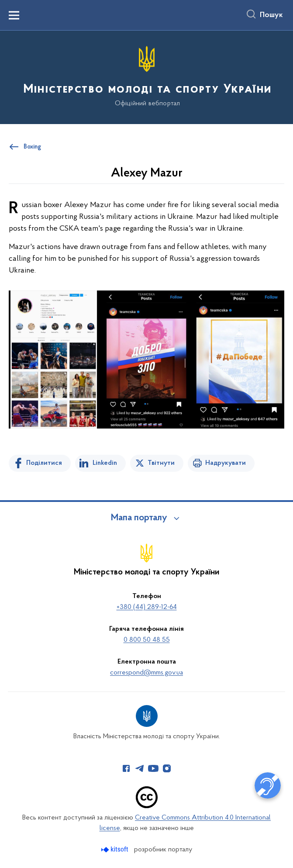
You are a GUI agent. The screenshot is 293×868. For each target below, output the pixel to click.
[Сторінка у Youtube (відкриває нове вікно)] (153, 768)
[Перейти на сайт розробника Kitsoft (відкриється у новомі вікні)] (115, 849)
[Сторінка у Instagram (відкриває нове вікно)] (167, 768)
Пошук (271, 15)
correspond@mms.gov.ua (146, 673)
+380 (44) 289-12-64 (147, 607)
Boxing (32, 147)
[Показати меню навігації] (14, 15)
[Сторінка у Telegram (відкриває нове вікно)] (140, 768)
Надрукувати (226, 463)
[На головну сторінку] (147, 77)
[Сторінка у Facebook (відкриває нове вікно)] (126, 768)
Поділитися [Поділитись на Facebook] (44, 463)
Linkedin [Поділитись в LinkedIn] (105, 463)
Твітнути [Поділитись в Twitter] (161, 463)
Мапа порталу (139, 518)
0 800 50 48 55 (147, 640)
